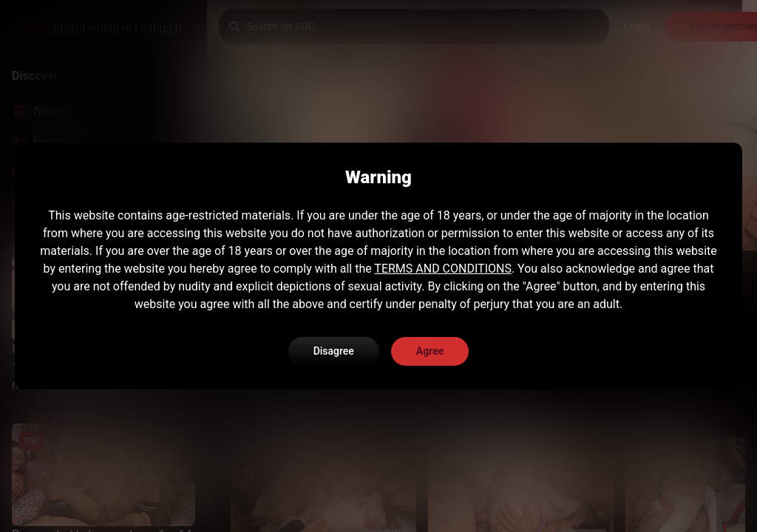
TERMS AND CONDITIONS (443, 269)
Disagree (334, 351)
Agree (430, 351)
